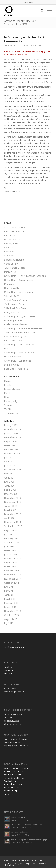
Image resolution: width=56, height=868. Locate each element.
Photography (11, 401)
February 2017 (12, 538)
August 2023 (11, 441)
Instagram (9, 670)
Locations (9, 252)
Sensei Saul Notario (14, 260)
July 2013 (9, 623)
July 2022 (9, 457)
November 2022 (13, 453)
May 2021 (9, 474)
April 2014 (9, 595)
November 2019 (13, 502)
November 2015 (13, 558)
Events (8, 385)
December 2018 (13, 514)
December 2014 (13, 575)
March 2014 (10, 599)
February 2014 (12, 603)
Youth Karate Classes (15, 304)
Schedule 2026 (12, 296)
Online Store (28, 2)
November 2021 (13, 470)
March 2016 (10, 550)
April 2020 (9, 486)
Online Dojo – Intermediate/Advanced (24, 328)
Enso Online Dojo (13, 340)
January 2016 (11, 554)
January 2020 (11, 494)
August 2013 (11, 619)
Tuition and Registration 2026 (19, 332)
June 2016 (9, 546)
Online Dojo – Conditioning (18, 361)
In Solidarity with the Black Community (24, 39)
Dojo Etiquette (12, 288)
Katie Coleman (38, 45)
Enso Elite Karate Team (16, 369)
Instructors (10, 272)
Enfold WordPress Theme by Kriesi (29, 860)
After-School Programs (16, 336)
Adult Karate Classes (15, 268)
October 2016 (11, 542)
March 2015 (10, 566)
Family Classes (12, 312)
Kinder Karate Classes (16, 324)
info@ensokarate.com (14, 647)
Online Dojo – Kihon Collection (19, 344)
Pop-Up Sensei (12, 239)
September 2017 (13, 526)
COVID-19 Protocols (15, 227)
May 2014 (9, 591)
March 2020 (10, 490)
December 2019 (13, 498)
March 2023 (10, 445)
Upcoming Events (13, 320)
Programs (9, 284)
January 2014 (11, 607)
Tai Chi (8, 409)
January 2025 (11, 425)
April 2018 (9, 518)
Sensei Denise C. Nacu (15, 300)
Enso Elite (9, 794)
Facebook (9, 667)
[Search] (41, 11)
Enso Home (10, 235)
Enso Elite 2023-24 (14, 231)
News (26, 45)
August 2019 (11, 506)
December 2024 (13, 429)
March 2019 (10, 510)
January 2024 (11, 433)
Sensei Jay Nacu (12, 243)
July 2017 (9, 534)
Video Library (11, 264)
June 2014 (9, 587)
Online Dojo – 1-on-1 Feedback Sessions (25, 276)
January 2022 (11, 465)
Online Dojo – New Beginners (19, 292)
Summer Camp (12, 365)
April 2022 (9, 461)
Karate (20, 45)
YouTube (8, 673)
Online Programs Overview (16, 768)
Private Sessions (13, 357)
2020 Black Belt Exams (16, 308)
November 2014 (13, 579)
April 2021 (9, 478)
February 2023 (12, 449)
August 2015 (11, 562)
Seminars (9, 405)
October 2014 (11, 583)
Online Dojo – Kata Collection (19, 353)
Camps (8, 381)
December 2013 (13, 611)
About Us (9, 247)
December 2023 (13, 437)
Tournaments (11, 413)
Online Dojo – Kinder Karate (19, 280)
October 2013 (11, 615)
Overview (9, 256)
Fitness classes (12, 389)
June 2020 (9, 482)
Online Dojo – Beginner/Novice (20, 316)
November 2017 (13, 522)
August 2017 (11, 530)
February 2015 (12, 571)
